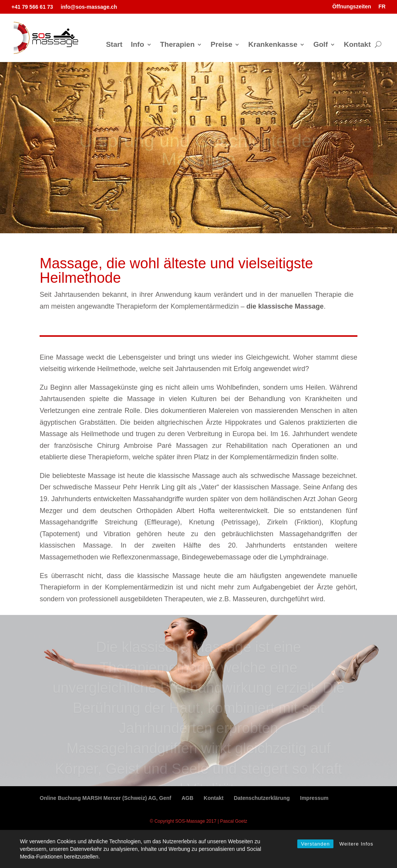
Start (114, 45)
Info (138, 45)
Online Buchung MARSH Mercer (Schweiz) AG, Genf (105, 798)
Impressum (314, 798)
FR (382, 6)
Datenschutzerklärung (262, 798)
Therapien (178, 45)
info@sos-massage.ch (89, 7)
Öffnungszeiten (352, 6)
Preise (221, 45)
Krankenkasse (273, 45)
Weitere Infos (356, 844)
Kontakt (357, 45)
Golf (320, 45)
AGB (187, 798)
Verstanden (316, 844)
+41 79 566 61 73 (32, 7)
